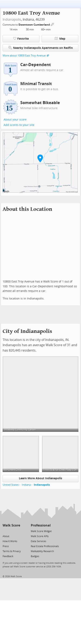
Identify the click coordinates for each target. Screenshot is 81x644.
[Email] (17, 531)
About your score (15, 120)
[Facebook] (11, 531)
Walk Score (11, 525)
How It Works (10, 541)
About (6, 536)
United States (11, 485)
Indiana (26, 485)
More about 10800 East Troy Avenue (24, 56)
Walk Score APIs (40, 536)
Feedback (8, 556)
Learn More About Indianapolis (40, 478)
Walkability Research (42, 551)
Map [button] (60, 39)
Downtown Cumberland (34, 25)
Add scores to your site (19, 125)
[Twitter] (5, 531)
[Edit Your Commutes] (52, 24)
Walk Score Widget (41, 531)
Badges (35, 556)
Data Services (38, 541)
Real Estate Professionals (45, 546)
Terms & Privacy (12, 551)
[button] (40, 158)
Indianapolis (12, 20)
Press (6, 546)
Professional (41, 525)
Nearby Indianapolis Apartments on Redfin (41, 48)
